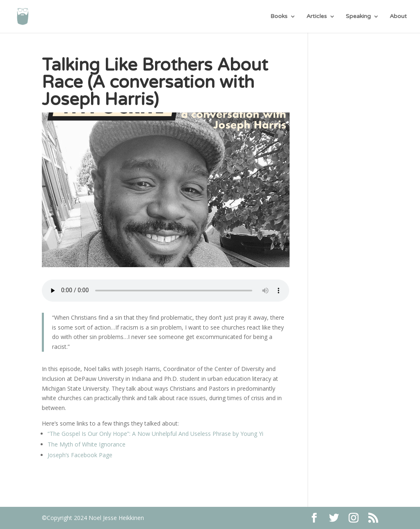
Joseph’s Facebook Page (80, 455)
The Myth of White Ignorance (87, 444)
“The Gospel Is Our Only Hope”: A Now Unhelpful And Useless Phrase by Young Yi (155, 434)
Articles (317, 17)
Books (279, 17)
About (398, 17)
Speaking (358, 17)
